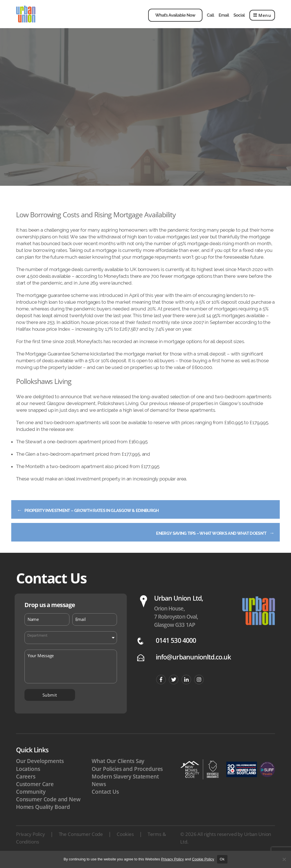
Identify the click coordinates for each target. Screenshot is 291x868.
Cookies (125, 843)
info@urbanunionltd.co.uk (193, 665)
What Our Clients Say (118, 769)
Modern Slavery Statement (125, 785)
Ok (222, 859)
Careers (26, 785)
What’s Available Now (175, 19)
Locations (28, 777)
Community (31, 800)
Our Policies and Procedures (127, 777)
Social (239, 19)
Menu (262, 19)
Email (224, 19)
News (99, 793)
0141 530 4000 (176, 649)
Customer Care (35, 793)
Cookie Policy (203, 859)
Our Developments (40, 769)
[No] (284, 859)
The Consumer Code (81, 843)
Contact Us (105, 800)
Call (211, 19)
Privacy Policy (31, 843)
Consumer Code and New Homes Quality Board (48, 812)
